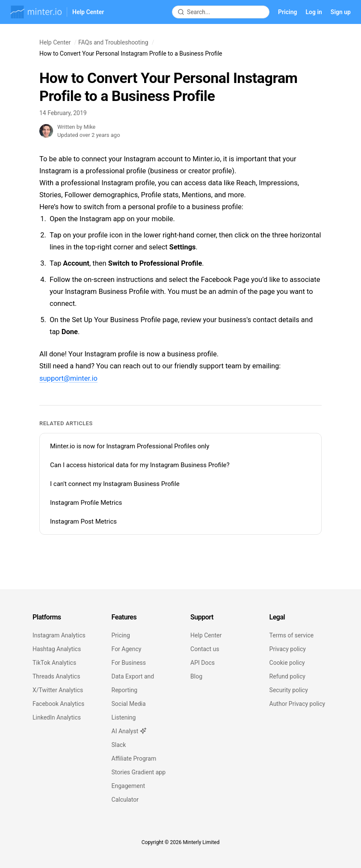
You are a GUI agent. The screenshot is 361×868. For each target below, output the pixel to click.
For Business (129, 663)
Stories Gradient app (139, 772)
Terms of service (292, 635)
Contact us (205, 649)
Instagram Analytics (59, 635)
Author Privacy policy (297, 704)
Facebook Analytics (58, 704)
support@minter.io (68, 378)
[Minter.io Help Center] (57, 12)
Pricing (287, 12)
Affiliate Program (134, 758)
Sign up (341, 12)
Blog (196, 676)
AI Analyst (129, 731)
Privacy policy (288, 649)
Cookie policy (287, 663)
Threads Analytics (56, 676)
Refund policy (287, 676)
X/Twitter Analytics (58, 690)
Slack (119, 745)
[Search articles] (225, 12)
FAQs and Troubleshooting (113, 42)
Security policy (289, 690)
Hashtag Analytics (57, 649)
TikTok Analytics (54, 663)
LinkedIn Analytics (57, 717)
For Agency (127, 649)
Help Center (55, 42)
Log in (314, 12)
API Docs (203, 663)
